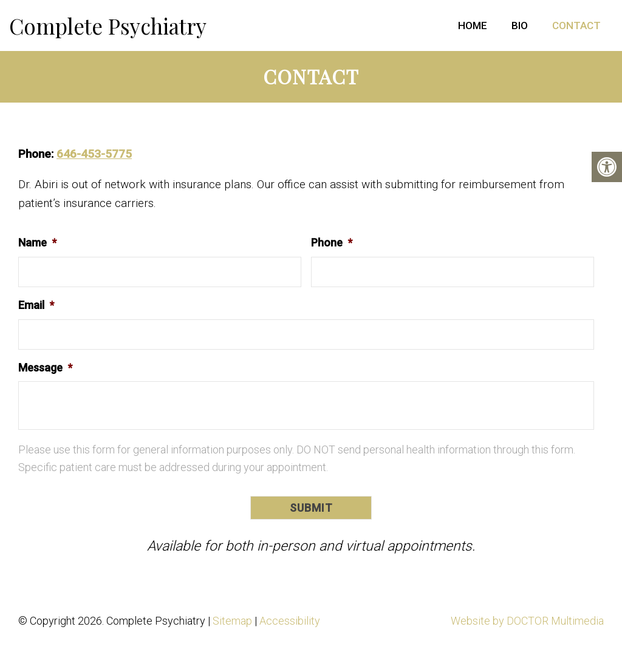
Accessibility (290, 621)
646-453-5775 (94, 154)
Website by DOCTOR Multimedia (527, 621)
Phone (332, 243)
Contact (576, 25)
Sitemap (232, 621)
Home (473, 25)
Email (36, 305)
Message (45, 368)
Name (37, 243)
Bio (520, 25)
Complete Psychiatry (108, 26)
